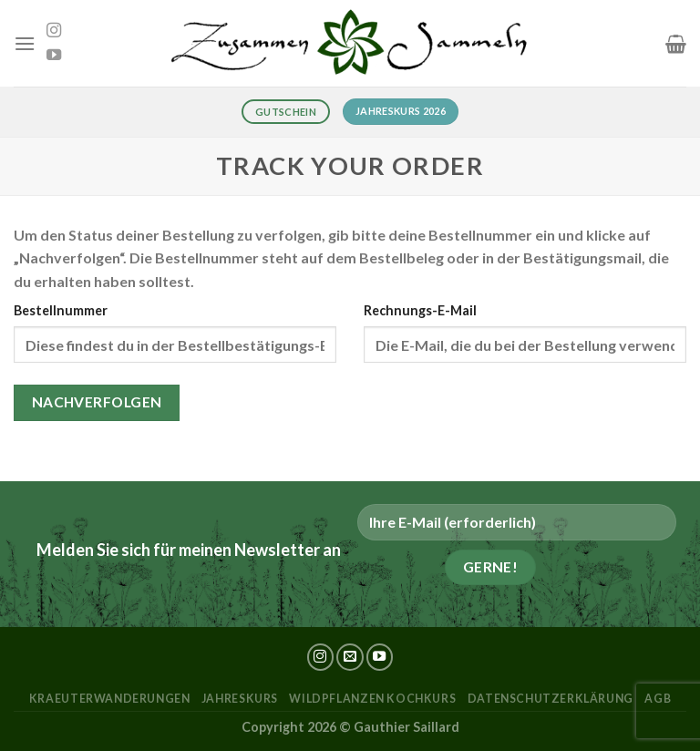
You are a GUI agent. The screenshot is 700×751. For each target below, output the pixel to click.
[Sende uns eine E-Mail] (350, 657)
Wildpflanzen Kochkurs (372, 699)
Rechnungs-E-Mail (420, 310)
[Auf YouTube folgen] (54, 56)
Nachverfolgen (97, 402)
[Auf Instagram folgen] (54, 31)
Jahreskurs (240, 699)
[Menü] (25, 43)
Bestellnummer (61, 310)
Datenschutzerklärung (551, 699)
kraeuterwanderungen (110, 699)
